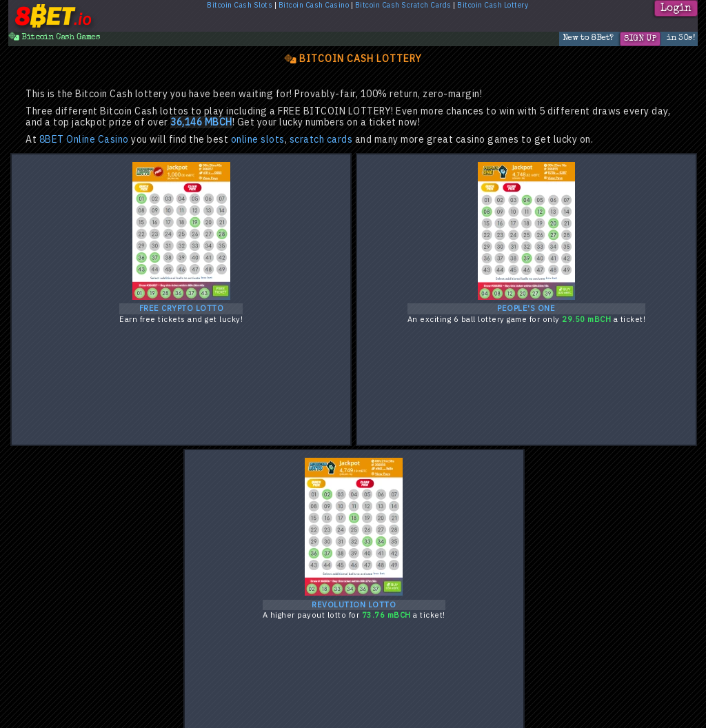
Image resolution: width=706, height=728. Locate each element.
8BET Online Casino (84, 140)
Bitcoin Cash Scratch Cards (403, 6)
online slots (258, 140)
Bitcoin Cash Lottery (493, 6)
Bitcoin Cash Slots (240, 6)
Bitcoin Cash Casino (314, 6)
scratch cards (321, 140)
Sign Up (640, 39)
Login (676, 9)
